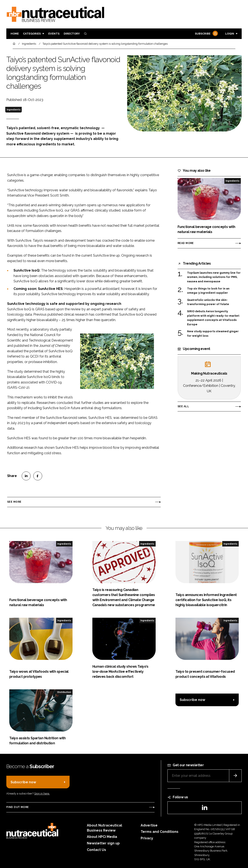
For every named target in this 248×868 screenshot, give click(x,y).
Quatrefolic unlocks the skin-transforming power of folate (208, 302)
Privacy (147, 838)
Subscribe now (192, 700)
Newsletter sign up (103, 843)
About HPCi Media (102, 837)
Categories (32, 34)
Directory (72, 34)
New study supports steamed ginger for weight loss (213, 334)
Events (54, 34)
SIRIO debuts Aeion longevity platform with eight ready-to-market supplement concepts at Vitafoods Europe (213, 318)
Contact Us (96, 850)
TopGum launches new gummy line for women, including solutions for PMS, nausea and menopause (214, 277)
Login (230, 34)
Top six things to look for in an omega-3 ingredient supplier (208, 291)
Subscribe (206, 34)
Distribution (64, 692)
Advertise (149, 825)
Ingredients (14, 110)
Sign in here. (42, 794)
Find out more (18, 807)
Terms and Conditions (160, 832)
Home (15, 34)
